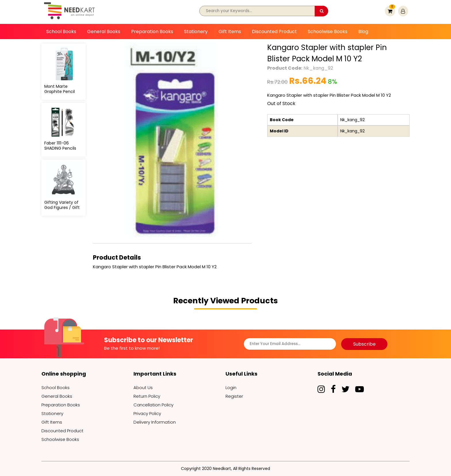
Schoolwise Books (328, 32)
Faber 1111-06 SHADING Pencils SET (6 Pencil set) (62, 148)
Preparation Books (152, 32)
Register (234, 396)
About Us (143, 388)
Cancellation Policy (153, 405)
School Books (61, 32)
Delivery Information (155, 422)
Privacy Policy (147, 413)
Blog (363, 32)
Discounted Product (274, 32)
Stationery (196, 32)
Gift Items (230, 32)
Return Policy (147, 396)
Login (231, 388)
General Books (104, 32)
